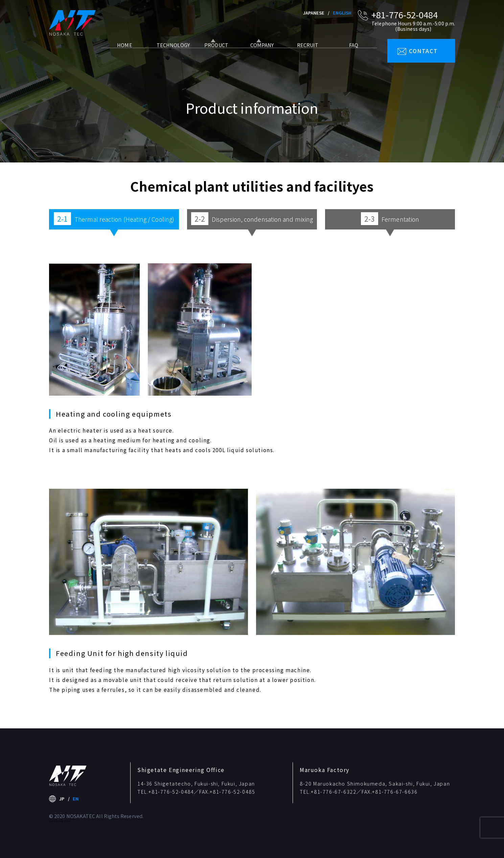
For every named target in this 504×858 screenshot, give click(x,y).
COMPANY (259, 53)
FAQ (350, 53)
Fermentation (390, 219)
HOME (121, 53)
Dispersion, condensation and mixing (252, 219)
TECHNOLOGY (168, 53)
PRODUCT (213, 53)
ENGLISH (342, 13)
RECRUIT (304, 53)
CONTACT (423, 51)
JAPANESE (314, 13)
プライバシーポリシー (59, 821)
